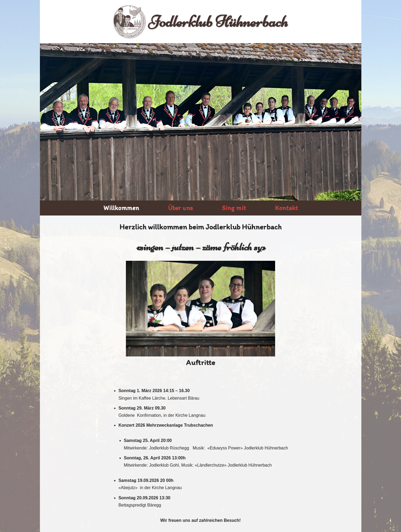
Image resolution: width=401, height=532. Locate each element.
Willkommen (121, 208)
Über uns (180, 208)
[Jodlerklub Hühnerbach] (201, 22)
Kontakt (286, 208)
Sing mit (234, 208)
